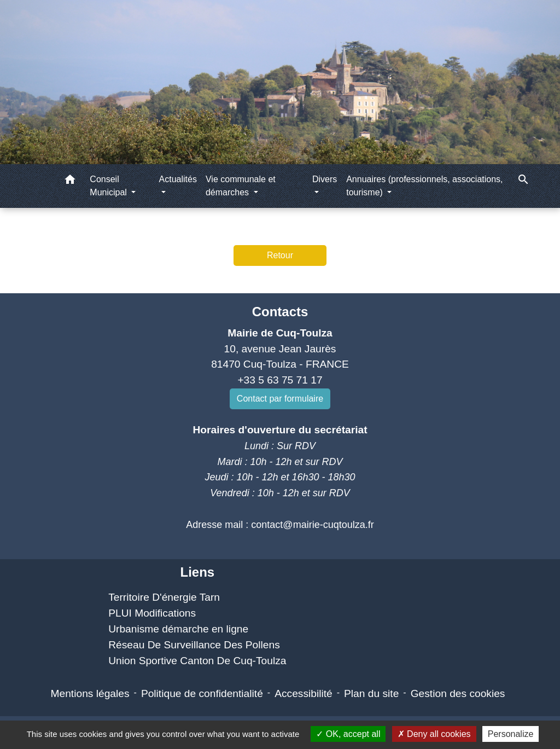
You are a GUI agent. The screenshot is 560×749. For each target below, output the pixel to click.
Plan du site (371, 693)
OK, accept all (348, 734)
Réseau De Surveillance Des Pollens (194, 645)
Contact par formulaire (280, 399)
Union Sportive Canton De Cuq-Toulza (197, 661)
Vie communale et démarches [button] (241, 186)
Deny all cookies (434, 734)
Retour (280, 255)
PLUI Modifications (152, 613)
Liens (197, 572)
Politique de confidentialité (202, 693)
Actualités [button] (178, 179)
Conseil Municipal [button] (109, 186)
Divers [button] (325, 179)
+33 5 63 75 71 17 (280, 380)
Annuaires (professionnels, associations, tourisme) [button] (424, 186)
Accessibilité (304, 693)
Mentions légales (90, 693)
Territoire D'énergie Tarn (164, 597)
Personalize (511, 734)
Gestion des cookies (458, 693)
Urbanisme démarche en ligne (178, 629)
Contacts (280, 312)
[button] (70, 181)
